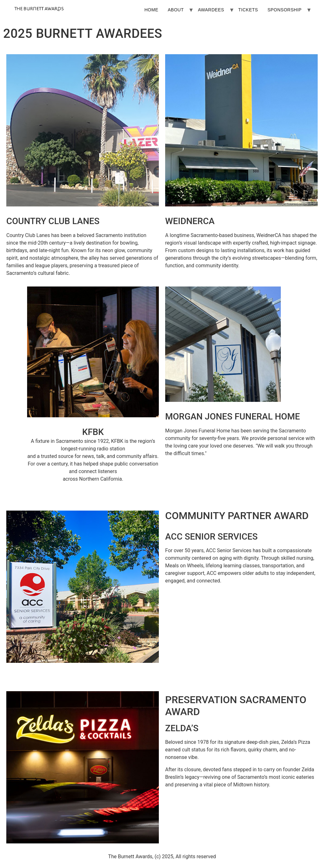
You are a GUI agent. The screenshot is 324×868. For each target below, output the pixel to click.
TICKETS (248, 10)
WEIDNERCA (190, 221)
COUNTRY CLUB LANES (53, 221)
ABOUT (176, 10)
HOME (151, 10)
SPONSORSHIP (285, 10)
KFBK (93, 432)
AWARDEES (211, 10)
